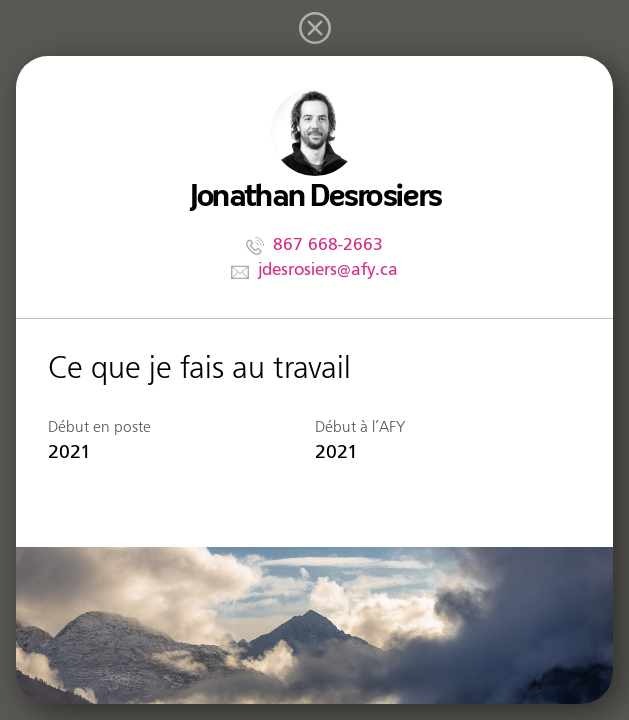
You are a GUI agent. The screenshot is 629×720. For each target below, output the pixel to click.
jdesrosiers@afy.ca (328, 269)
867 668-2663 (328, 244)
